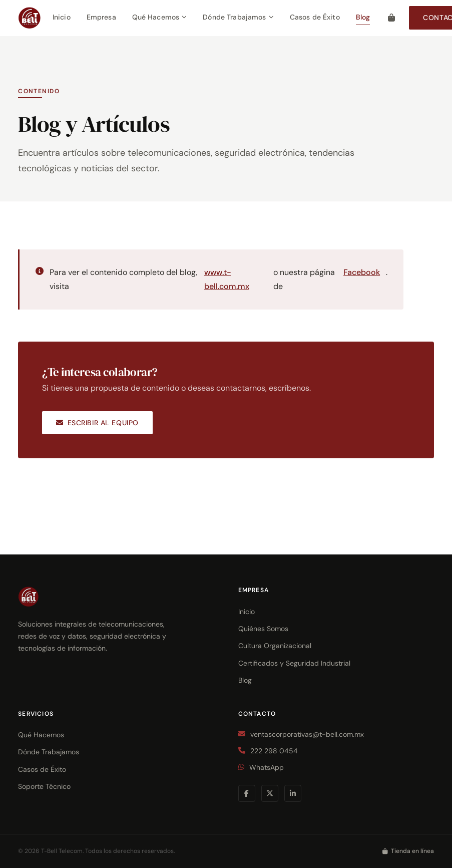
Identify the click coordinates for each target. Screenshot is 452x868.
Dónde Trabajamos (238, 17)
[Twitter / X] (270, 793)
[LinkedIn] (293, 793)
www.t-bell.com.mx (227, 279)
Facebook (362, 272)
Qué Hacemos (160, 17)
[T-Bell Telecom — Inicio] (29, 18)
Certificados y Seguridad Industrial (294, 663)
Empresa (101, 17)
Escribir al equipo (97, 423)
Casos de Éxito (315, 17)
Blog (363, 17)
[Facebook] (247, 793)
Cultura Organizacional (275, 646)
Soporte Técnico (44, 786)
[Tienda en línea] (391, 18)
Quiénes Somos (263, 629)
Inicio (62, 17)
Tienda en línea (408, 851)
